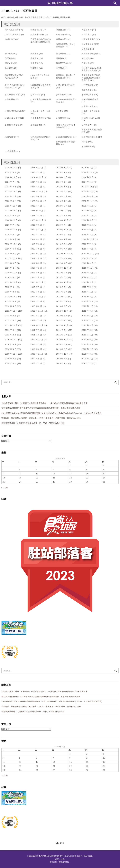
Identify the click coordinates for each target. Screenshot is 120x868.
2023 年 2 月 (36, 201)
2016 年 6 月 (11, 278)
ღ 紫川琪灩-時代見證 (65, 85)
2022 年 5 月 (62, 206)
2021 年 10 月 (37, 211)
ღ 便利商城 (87, 146)
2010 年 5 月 (88, 344)
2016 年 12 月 (62, 268)
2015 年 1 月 (88, 292)
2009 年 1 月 (62, 363)
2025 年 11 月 (37, 168)
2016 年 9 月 (36, 273)
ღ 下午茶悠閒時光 (38, 118)
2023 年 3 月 (11, 201)
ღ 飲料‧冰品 (88, 106)
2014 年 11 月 (11, 297)
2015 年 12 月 (11, 282)
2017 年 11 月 (88, 254)
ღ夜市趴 (60, 111)
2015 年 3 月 (36, 292)
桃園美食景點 (88, 90)
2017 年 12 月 (62, 254)
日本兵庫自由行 (37, 34)
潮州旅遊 (34, 63)
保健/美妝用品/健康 (90, 99)
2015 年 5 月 (88, 287)
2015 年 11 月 (37, 282)
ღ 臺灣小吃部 (88, 95)
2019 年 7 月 (36, 235)
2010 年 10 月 (62, 340)
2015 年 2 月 (62, 292)
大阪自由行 (87, 30)
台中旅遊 (9, 54)
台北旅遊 (34, 54)
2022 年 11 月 (88, 201)
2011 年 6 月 (62, 330)
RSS (60, 843)
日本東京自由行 (12, 30)
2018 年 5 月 (36, 249)
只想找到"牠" (11, 137)
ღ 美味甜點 (10, 99)
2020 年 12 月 (11, 220)
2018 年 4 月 (62, 249)
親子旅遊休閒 (36, 125)
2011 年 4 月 (11, 335)
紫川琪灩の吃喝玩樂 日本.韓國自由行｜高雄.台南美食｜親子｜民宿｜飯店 (63, 856)
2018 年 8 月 (62, 244)
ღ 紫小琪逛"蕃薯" (13, 95)
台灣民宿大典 (88, 125)
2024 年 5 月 (62, 182)
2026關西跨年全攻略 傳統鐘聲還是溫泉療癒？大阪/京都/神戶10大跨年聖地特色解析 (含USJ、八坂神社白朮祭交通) (52, 413)
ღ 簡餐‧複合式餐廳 (91, 111)
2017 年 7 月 (88, 258)
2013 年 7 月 (36, 301)
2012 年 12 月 (11, 311)
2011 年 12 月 (11, 325)
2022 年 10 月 (11, 206)
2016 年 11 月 (88, 268)
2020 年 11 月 (37, 220)
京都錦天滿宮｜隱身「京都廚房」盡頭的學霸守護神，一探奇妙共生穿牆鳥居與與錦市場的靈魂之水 (44, 403)
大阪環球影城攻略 (13, 34)
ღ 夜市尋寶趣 (88, 85)
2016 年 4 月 (62, 278)
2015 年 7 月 (36, 287)
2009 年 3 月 (11, 363)
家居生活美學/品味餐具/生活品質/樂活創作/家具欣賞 (92, 78)
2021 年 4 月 (11, 215)
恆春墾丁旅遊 (62, 63)
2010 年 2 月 (62, 349)
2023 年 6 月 (36, 196)
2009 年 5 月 (62, 359)
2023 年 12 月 (88, 187)
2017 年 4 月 (62, 263)
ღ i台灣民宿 (10, 151)
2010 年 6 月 (62, 344)
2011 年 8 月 (11, 330)
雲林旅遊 (60, 58)
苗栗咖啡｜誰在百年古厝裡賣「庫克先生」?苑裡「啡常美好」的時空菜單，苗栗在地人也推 (41, 418)
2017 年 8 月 (62, 258)
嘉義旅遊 (34, 58)
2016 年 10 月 (11, 273)
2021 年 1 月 (88, 215)
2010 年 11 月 (37, 340)
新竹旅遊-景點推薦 (90, 54)
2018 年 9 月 (36, 244)
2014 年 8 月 (88, 297)
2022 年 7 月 (36, 206)
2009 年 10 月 (62, 354)
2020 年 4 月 (62, 225)
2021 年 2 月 (62, 215)
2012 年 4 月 (11, 320)
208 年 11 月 (88, 363)
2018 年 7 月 (88, 244)
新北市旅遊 (61, 54)
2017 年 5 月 (36, 263)
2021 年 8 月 (88, 211)
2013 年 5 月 (88, 301)
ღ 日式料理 (36, 95)
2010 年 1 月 (88, 349)
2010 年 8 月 (11, 344)
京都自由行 (61, 30)
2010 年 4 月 (11, 349)
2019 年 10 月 (62, 230)
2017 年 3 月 (88, 263)
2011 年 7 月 (36, 330)
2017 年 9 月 (36, 258)
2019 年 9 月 (88, 230)
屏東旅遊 (9, 63)
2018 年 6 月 (11, 249)
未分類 (85, 142)
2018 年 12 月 (88, 239)
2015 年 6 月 (62, 287)
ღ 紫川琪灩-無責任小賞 (41, 99)
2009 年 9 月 (88, 354)
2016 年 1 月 (88, 278)
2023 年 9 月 (62, 192)
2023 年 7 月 (11, 196)
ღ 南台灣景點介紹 (13, 111)
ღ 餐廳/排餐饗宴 (12, 125)
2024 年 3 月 (11, 187)
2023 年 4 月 (88, 196)
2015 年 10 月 (62, 282)
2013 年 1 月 (88, 306)
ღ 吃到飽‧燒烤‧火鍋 (40, 111)
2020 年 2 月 (88, 225)
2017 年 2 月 (11, 268)
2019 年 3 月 (36, 239)
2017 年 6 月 (11, 263)
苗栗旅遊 (9, 58)
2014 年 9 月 (62, 297)
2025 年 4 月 (11, 172)
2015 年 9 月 (88, 282)
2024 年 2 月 (36, 187)
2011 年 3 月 (36, 335)
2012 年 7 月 (36, 316)
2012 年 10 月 (62, 311)
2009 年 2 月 (36, 363)
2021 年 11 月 (11, 211)
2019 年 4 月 (11, 239)
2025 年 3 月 (36, 172)
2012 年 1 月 (88, 320)
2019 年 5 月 (88, 235)
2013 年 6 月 (62, 301)
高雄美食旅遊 (88, 44)
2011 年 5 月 (88, 330)
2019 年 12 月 (11, 230)
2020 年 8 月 (88, 220)
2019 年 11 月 (37, 230)
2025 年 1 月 (62, 172)
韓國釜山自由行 (89, 39)
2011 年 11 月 (37, 325)
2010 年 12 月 (11, 340)
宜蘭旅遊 (34, 68)
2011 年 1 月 (88, 335)
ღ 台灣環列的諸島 (90, 137)
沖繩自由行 (10, 39)
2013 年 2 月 (62, 306)
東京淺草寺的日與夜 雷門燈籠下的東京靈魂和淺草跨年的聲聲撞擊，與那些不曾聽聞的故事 (41, 408)
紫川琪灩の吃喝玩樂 (60, 3)
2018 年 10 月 (11, 244)
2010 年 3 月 (36, 349)
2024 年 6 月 (36, 182)
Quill (63, 859)
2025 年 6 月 (88, 168)
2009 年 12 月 (11, 354)
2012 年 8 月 (11, 316)
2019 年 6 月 (62, 235)
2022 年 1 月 (88, 206)
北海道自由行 (36, 30)
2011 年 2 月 (62, 335)
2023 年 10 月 (37, 192)
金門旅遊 (60, 68)
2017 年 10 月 (11, 258)
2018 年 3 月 (88, 249)
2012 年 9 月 (88, 311)
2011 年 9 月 (88, 325)
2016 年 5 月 (36, 278)
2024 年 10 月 (37, 177)
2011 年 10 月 (62, 325)
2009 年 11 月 (37, 354)
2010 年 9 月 (88, 340)
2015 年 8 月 (11, 287)
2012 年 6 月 (62, 316)
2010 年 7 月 (36, 344)
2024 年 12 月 (88, 172)
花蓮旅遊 (9, 68)
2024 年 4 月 (88, 182)
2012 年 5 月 (88, 316)
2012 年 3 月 (36, 320)
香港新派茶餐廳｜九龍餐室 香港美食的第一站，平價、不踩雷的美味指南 (33, 423)
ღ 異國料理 (61, 118)
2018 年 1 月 (36, 254)
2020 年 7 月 (11, 225)
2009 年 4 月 (88, 359)
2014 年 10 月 (37, 297)
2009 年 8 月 (11, 359)
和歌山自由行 (62, 34)
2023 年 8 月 (88, 192)
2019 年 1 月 (62, 239)
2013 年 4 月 (11, 306)
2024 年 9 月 (62, 177)
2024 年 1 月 (62, 187)
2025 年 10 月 (62, 168)
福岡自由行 (87, 34)
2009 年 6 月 (36, 359)
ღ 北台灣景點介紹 (64, 137)
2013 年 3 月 (36, 306)
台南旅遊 (86, 49)
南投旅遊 (86, 58)
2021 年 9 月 (62, 211)
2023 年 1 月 (62, 201)
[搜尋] (115, 382)
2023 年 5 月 (62, 196)
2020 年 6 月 (36, 225)
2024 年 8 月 (88, 177)
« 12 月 (5, 487)
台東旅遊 (86, 63)
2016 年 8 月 (62, 273)
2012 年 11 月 (37, 311)
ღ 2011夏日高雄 (12, 118)
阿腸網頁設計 (64, 862)
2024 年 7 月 (11, 182)
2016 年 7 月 (88, 273)
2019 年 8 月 (11, 235)
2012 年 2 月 (62, 320)
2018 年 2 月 (11, 254)
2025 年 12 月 (11, 168)
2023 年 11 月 (11, 192)
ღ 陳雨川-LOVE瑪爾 (91, 118)
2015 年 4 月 (11, 292)
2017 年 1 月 (36, 268)
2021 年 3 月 (36, 215)
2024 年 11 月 (11, 177)
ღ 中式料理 (61, 95)
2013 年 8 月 (11, 301)
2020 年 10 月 (62, 220)
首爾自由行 (61, 39)
